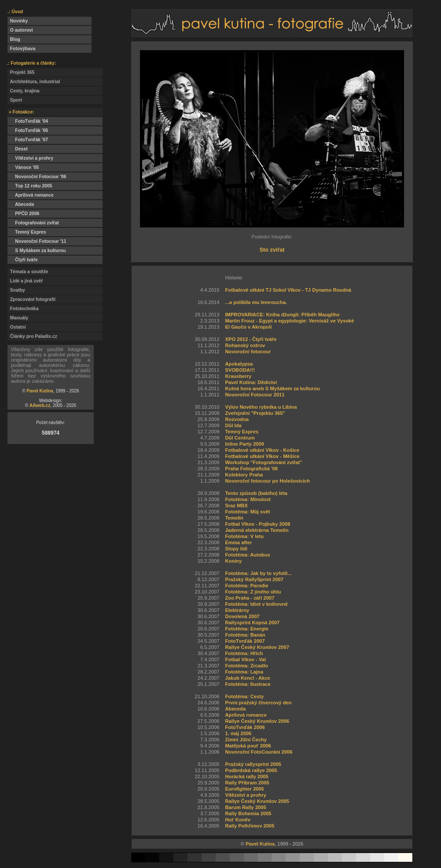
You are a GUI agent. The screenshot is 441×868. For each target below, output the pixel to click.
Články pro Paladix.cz (32, 336)
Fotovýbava (22, 49)
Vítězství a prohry (30, 158)
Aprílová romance (31, 195)
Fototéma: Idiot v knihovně (256, 604)
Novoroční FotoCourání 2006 (259, 752)
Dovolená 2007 (242, 616)
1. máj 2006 (238, 733)
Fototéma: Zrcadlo (246, 666)
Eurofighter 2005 (244, 789)
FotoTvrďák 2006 (245, 727)
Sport (15, 100)
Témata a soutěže (28, 272)
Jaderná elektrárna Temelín (257, 530)
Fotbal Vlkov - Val (245, 659)
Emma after (238, 542)
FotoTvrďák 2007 (245, 641)
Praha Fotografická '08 (251, 469)
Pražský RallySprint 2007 (254, 579)
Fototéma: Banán (245, 635)
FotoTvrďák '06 (28, 130)
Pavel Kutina (40, 391)
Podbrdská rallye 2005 (251, 770)
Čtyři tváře (23, 260)
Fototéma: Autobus (247, 555)
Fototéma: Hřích (244, 653)
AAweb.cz (40, 405)
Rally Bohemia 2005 (248, 813)
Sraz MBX (236, 505)
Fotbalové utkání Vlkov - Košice (262, 450)
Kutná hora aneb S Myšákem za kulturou (272, 388)
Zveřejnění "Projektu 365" (255, 413)
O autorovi (20, 30)
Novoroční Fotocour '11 (37, 241)
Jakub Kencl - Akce (247, 678)
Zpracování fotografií (31, 299)
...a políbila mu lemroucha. (256, 302)
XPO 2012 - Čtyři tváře (251, 339)
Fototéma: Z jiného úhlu (253, 592)
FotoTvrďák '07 (28, 140)
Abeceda (21, 204)
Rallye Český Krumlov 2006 (257, 721)
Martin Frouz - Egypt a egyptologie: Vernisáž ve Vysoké (289, 321)
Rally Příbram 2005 (247, 783)
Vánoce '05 (23, 167)
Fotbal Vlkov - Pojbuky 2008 (257, 524)
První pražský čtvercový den (258, 703)
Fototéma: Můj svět (247, 512)
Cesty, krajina (24, 91)
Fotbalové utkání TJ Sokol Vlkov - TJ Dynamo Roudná (288, 290)
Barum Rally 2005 (245, 807)
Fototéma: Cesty (244, 696)
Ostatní (17, 327)
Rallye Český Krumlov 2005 (257, 801)
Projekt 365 (21, 72)
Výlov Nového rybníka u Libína (261, 407)
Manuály (18, 318)
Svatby (16, 290)
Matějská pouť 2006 (248, 746)
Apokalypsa (239, 364)
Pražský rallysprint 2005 (253, 764)
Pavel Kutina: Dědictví (251, 382)
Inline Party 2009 (244, 444)
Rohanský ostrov (245, 345)
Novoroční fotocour (248, 352)
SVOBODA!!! (240, 370)
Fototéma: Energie (246, 629)
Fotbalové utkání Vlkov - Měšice (262, 456)
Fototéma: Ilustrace (248, 684)
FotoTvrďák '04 (28, 121)
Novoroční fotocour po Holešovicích (267, 481)
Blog (14, 39)
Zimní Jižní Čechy (246, 740)
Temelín (234, 518)
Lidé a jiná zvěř (25, 281)
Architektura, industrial (34, 82)
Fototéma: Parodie (246, 586)
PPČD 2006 (23, 214)
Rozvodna (237, 419)
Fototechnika (23, 309)
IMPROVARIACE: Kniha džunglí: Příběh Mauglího (282, 315)
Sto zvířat (272, 250)
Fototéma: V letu (244, 536)
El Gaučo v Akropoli (248, 327)
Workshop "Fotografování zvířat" (263, 462)
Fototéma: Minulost (248, 499)
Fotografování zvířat (33, 223)
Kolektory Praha (244, 475)
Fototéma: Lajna (244, 672)
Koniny (233, 561)
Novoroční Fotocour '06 (37, 177)
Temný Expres (27, 232)
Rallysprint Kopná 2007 (252, 623)
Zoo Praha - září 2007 (250, 598)
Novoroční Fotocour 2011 (255, 395)
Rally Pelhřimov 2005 (250, 826)
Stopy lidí (236, 549)
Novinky (18, 21)
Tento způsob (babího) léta (256, 493)
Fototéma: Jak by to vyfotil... (258, 573)
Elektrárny (237, 610)
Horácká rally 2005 (246, 776)
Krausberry (238, 376)
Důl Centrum (240, 438)
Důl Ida (233, 425)
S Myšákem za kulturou (37, 251)
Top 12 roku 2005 (30, 186)
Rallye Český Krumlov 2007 (257, 647)
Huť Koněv (238, 820)
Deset (18, 149)
